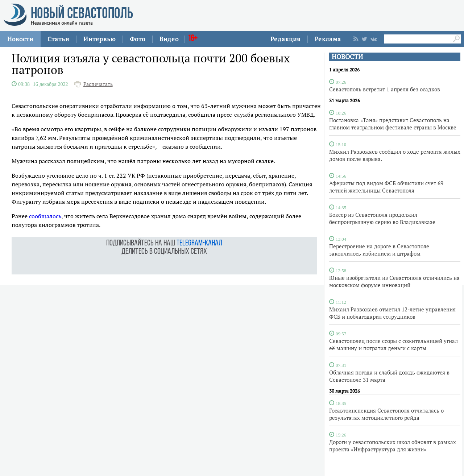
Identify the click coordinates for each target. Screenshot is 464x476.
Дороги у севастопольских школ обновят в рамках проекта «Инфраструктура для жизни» (393, 446)
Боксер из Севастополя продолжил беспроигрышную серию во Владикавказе (382, 218)
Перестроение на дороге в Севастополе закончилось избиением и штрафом (379, 250)
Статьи (58, 39)
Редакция (285, 39)
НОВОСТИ (347, 57)
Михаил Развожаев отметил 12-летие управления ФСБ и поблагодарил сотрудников (392, 313)
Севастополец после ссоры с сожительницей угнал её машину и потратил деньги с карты (393, 344)
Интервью (100, 39)
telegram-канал (199, 243)
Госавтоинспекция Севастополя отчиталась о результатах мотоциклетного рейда (386, 414)
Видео (169, 39)
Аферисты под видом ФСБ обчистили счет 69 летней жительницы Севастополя (386, 187)
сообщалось (45, 216)
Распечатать (98, 84)
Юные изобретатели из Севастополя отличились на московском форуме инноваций (394, 281)
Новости (20, 39)
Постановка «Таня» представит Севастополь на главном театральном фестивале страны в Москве (393, 124)
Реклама (328, 39)
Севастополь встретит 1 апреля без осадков (385, 89)
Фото (138, 39)
